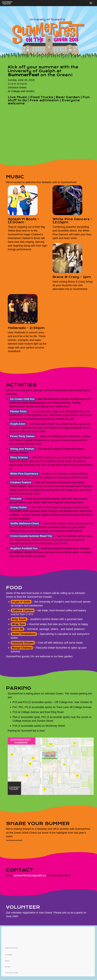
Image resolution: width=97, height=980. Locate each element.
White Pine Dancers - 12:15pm (72, 221)
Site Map (8, 967)
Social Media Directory (12, 948)
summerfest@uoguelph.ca (30, 875)
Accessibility (9, 955)
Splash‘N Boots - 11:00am (23, 221)
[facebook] (48, 932)
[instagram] (48, 936)
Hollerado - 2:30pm (26, 328)
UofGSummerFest (14, 840)
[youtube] (48, 940)
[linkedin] (48, 943)
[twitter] (48, 929)
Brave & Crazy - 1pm (72, 277)
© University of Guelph (12, 973)
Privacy (7, 961)
